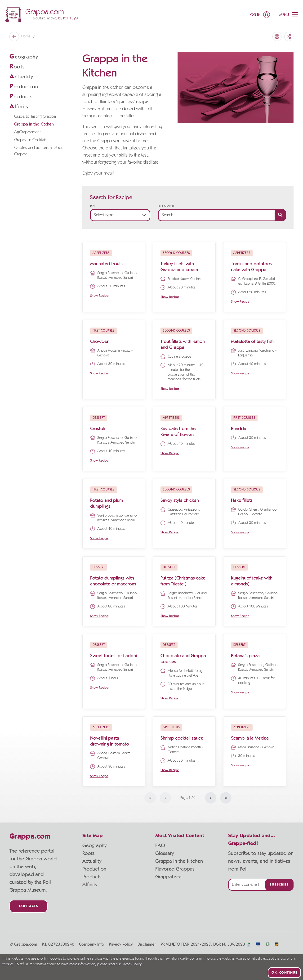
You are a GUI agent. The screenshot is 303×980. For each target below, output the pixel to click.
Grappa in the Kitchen (34, 124)
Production (94, 869)
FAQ (160, 845)
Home (26, 36)
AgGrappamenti (28, 132)
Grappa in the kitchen (179, 861)
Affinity (90, 885)
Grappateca (168, 877)
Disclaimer (147, 944)
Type (93, 206)
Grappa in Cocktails (31, 140)
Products (92, 877)
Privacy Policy (121, 944)
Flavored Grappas (175, 869)
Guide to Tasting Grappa (35, 117)
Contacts (29, 906)
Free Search (166, 206)
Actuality (92, 861)
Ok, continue (284, 973)
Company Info (92, 944)
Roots (89, 853)
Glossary (165, 853)
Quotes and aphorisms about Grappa (39, 151)
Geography (94, 845)
